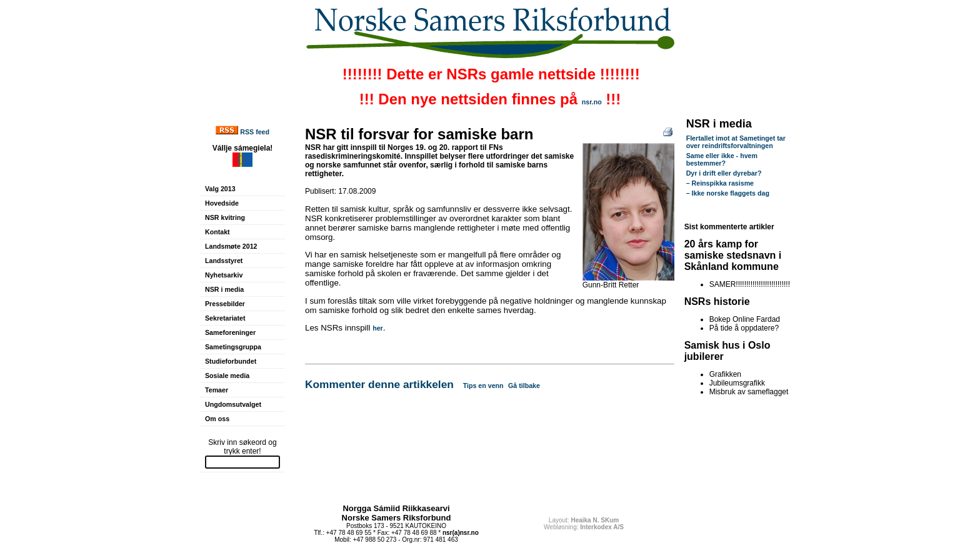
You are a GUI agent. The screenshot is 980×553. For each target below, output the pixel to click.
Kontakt (217, 232)
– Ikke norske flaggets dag (728, 193)
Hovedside (222, 203)
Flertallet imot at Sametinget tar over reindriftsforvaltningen (736, 142)
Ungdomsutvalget (233, 404)
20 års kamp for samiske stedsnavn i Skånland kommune (733, 255)
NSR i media (224, 289)
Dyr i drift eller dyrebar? (724, 173)
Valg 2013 (220, 189)
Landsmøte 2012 (231, 246)
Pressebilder (225, 304)
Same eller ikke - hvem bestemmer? (722, 159)
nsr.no (592, 102)
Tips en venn (483, 386)
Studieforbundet (231, 361)
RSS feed (255, 132)
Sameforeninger (230, 332)
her (378, 328)
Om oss (217, 419)
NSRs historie (717, 301)
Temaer (217, 390)
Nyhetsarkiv (224, 275)
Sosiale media (227, 376)
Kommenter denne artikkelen (379, 384)
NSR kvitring (225, 217)
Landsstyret (224, 261)
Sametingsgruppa (233, 347)
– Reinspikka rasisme (720, 183)
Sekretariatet (225, 318)
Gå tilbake (524, 386)
